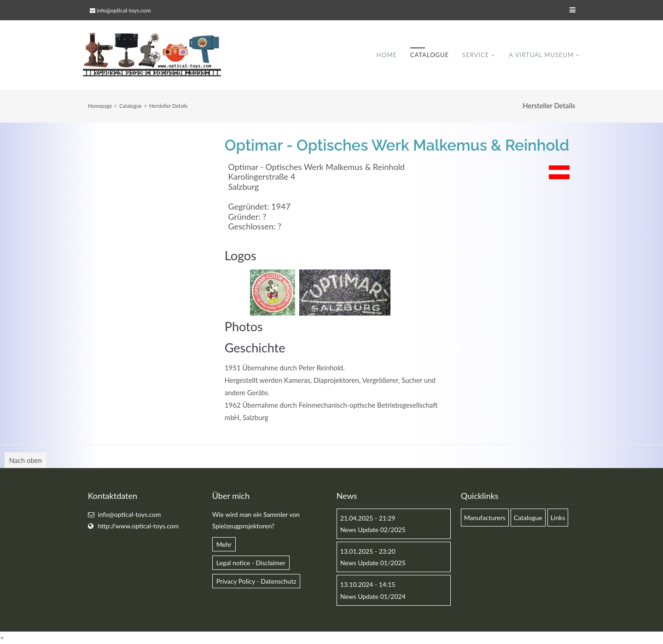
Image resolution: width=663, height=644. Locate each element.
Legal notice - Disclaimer (251, 563)
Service (476, 55)
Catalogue (430, 55)
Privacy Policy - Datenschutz (256, 581)
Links (558, 518)
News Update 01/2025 (373, 563)
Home (387, 55)
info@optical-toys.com (124, 10)
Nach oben (26, 460)
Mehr (224, 544)
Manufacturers (485, 518)
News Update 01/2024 (373, 596)
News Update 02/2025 (373, 530)
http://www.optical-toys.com (138, 526)
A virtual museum (541, 55)
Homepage (100, 106)
